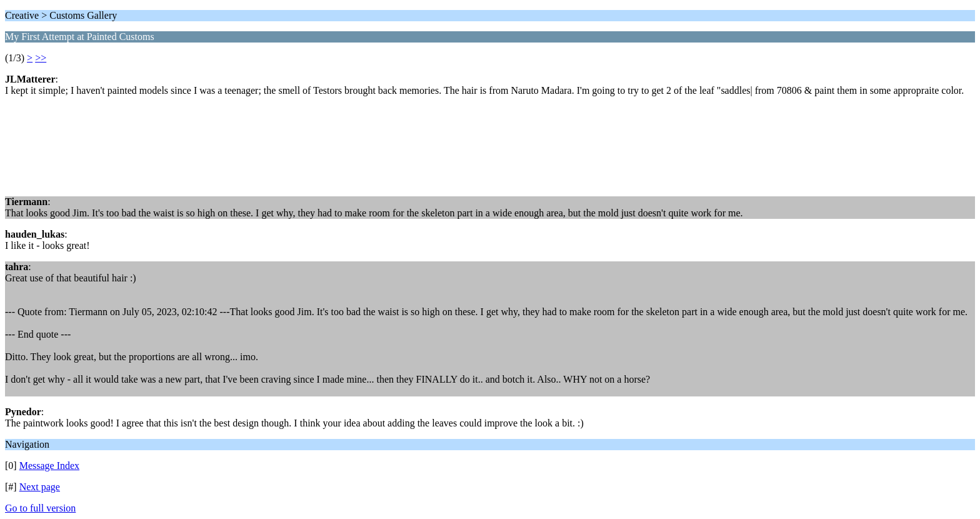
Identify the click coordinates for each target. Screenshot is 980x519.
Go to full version (40, 508)
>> (41, 58)
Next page (40, 487)
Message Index (49, 466)
